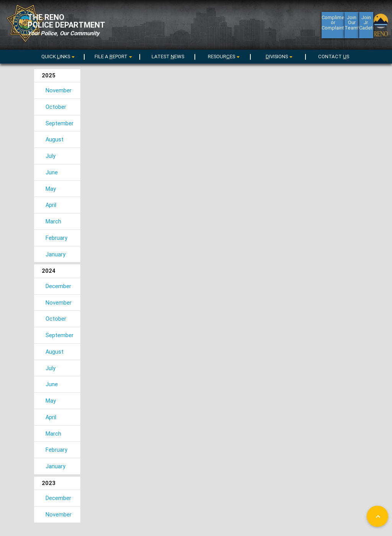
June (52, 172)
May (51, 189)
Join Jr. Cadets (366, 28)
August (55, 139)
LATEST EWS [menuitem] (168, 57)
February (56, 238)
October (56, 107)
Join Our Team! (352, 28)
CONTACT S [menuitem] (334, 57)
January (56, 254)
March (53, 221)
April (51, 205)
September (60, 123)
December (58, 286)
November (59, 90)
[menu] (112, 56)
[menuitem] (57, 55)
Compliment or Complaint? (333, 28)
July (51, 156)
